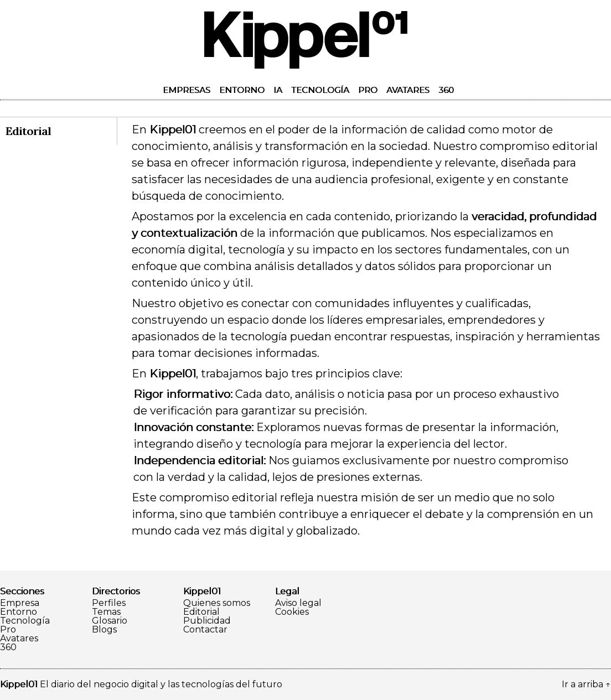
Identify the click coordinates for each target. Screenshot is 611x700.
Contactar (205, 630)
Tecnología (320, 90)
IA (278, 90)
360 (446, 90)
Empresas (187, 90)
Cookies (292, 612)
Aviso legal (298, 603)
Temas (106, 612)
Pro (368, 90)
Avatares (408, 90)
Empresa (20, 603)
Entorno (242, 90)
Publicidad (207, 621)
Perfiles (109, 603)
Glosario (110, 621)
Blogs (104, 630)
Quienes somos (217, 603)
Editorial (201, 612)
